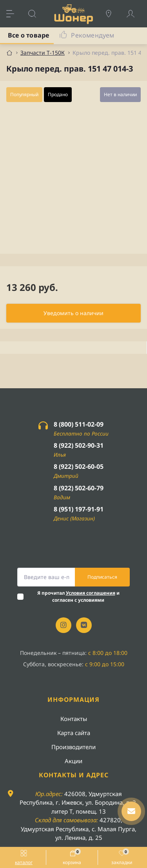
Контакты (74, 719)
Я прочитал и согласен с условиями (78, 596)
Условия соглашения (91, 593)
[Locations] (113, 14)
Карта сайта (74, 733)
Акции (73, 761)
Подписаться (102, 577)
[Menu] (14, 14)
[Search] (36, 14)
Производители (73, 747)
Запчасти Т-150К (43, 53)
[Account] (134, 14)
